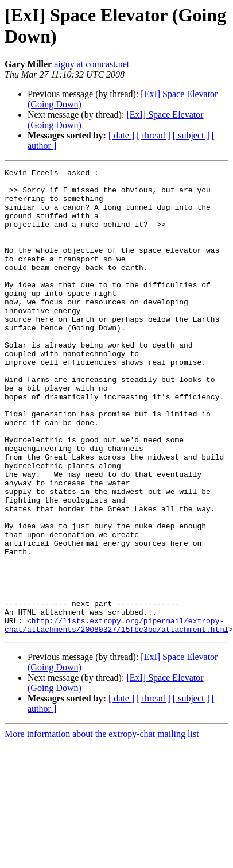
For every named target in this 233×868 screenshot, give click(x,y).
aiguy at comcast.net (92, 64)
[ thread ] (154, 135)
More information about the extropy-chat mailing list (102, 827)
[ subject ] (191, 135)
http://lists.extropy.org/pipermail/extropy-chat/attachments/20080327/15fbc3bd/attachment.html (116, 717)
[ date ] (121, 135)
